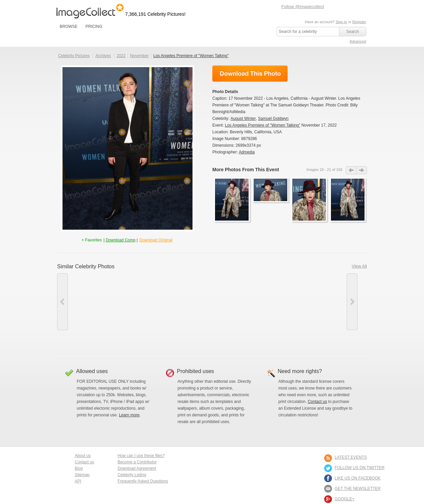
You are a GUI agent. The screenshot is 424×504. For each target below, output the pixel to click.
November (139, 56)
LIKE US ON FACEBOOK (358, 478)
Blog (79, 468)
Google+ (345, 499)
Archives (103, 56)
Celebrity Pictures (74, 56)
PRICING (94, 27)
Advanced (358, 41)
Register (359, 22)
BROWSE (69, 27)
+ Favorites (92, 240)
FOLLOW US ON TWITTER (359, 468)
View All (359, 266)
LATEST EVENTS (351, 457)
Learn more (129, 415)
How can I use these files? (141, 456)
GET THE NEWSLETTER (358, 489)
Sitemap (82, 475)
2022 (121, 56)
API (78, 481)
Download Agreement (137, 468)
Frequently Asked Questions (143, 481)
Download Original (156, 240)
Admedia (247, 152)
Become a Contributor (137, 462)
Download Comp (120, 240)
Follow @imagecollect (303, 7)
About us (83, 456)
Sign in (341, 22)
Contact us (317, 402)
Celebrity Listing (132, 475)
